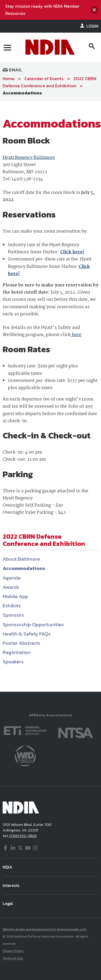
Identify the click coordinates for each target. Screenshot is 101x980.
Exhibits (12, 606)
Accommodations (22, 93)
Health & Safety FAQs (27, 634)
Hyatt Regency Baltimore (29, 158)
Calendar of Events (44, 79)
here (76, 335)
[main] (50, 396)
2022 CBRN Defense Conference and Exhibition (49, 82)
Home (9, 79)
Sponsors (13, 615)
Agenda (12, 578)
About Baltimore (21, 559)
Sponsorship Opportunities (33, 624)
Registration (17, 652)
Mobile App (15, 596)
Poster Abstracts (21, 643)
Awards (11, 587)
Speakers (13, 662)
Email (12, 70)
